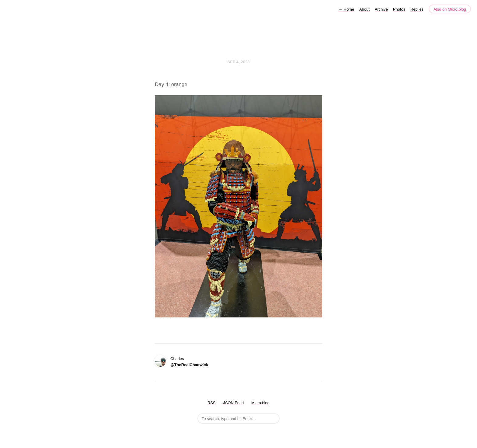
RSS (212, 403)
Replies (417, 9)
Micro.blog (260, 403)
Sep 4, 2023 (239, 62)
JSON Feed (233, 403)
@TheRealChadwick (189, 365)
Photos (399, 9)
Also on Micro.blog (450, 9)
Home (346, 9)
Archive (381, 9)
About (364, 9)
